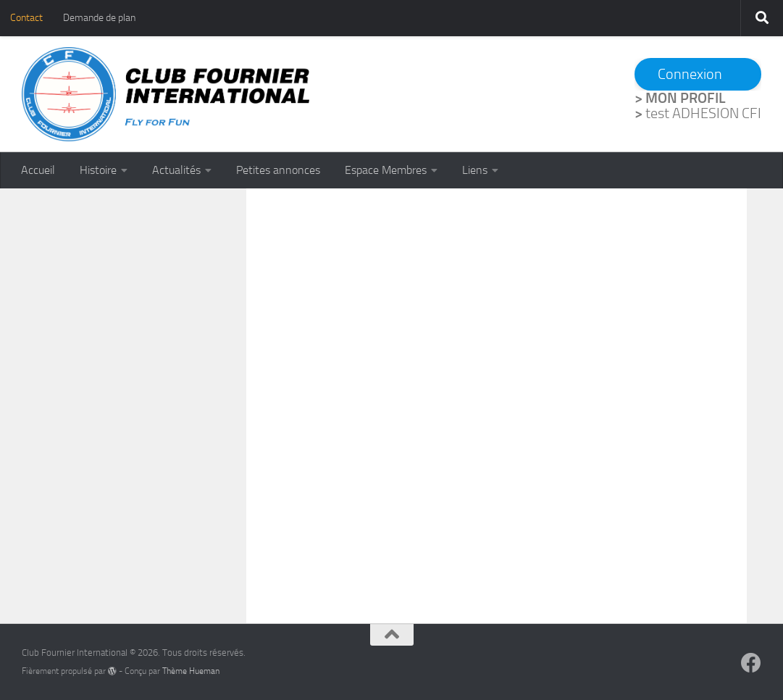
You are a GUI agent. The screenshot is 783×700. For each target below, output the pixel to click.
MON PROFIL (686, 98)
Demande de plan (99, 18)
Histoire (98, 170)
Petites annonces (278, 170)
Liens (475, 170)
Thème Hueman (191, 671)
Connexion (690, 74)
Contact (26, 18)
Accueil (38, 170)
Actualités (176, 170)
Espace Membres (386, 170)
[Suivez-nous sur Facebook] (751, 663)
